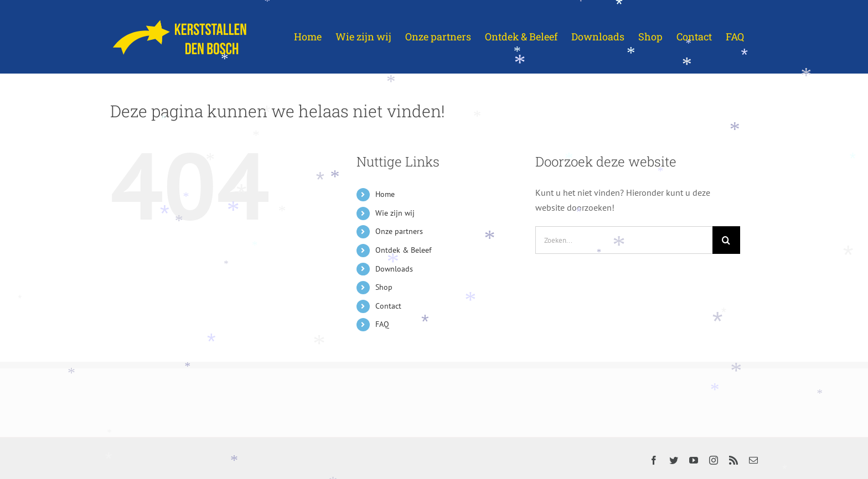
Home (385, 194)
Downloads (394, 269)
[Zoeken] (726, 240)
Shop (384, 287)
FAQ (382, 324)
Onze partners (399, 231)
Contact (388, 306)
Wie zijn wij (395, 213)
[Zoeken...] (624, 240)
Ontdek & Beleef (403, 250)
